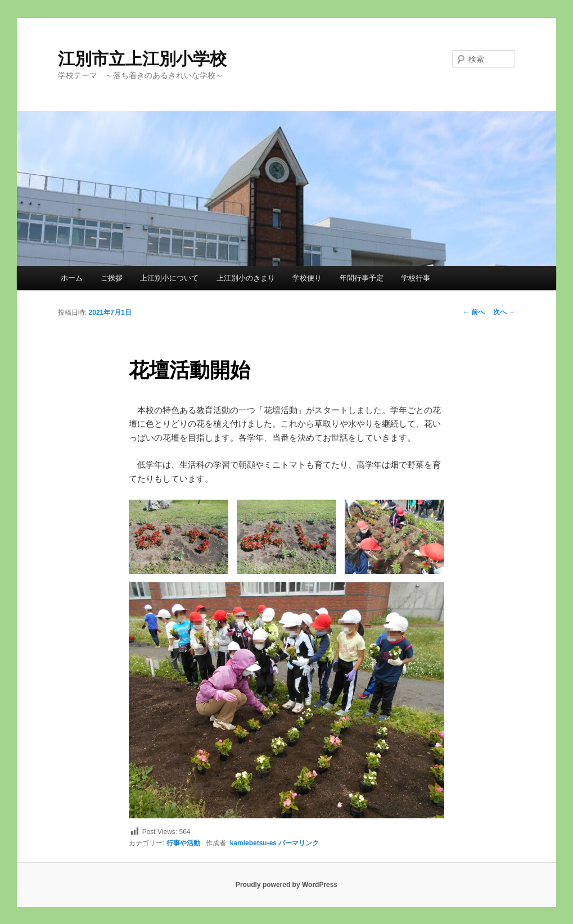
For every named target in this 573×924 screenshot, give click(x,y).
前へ (473, 312)
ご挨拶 (112, 278)
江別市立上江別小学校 (142, 59)
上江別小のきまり (246, 278)
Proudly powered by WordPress (286, 885)
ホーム (72, 278)
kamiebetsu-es (253, 843)
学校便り (307, 278)
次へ (504, 312)
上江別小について (169, 278)
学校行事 (416, 278)
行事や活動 (183, 843)
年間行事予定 (362, 278)
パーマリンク (299, 843)
